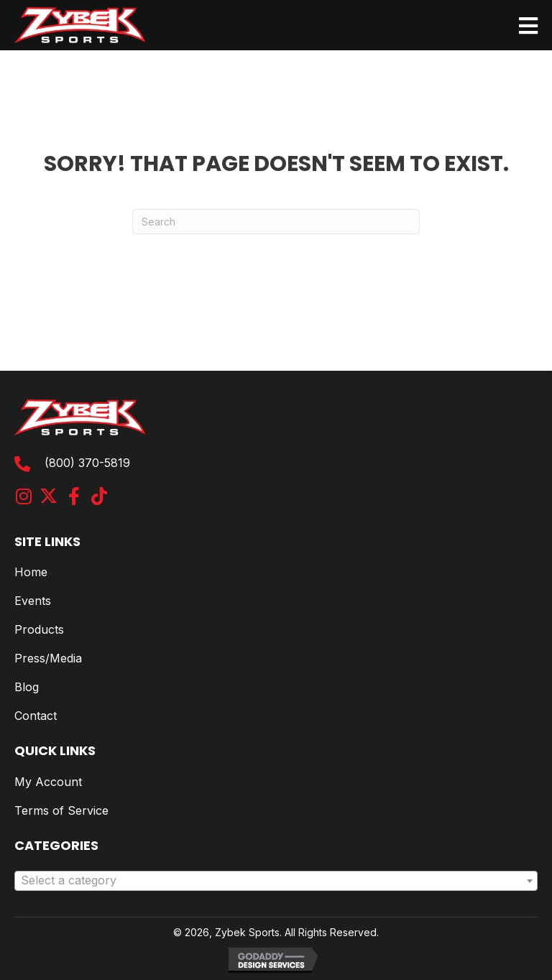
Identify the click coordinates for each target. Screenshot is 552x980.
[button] (23, 496)
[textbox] (276, 881)
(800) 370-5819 (87, 463)
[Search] (276, 222)
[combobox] (276, 881)
